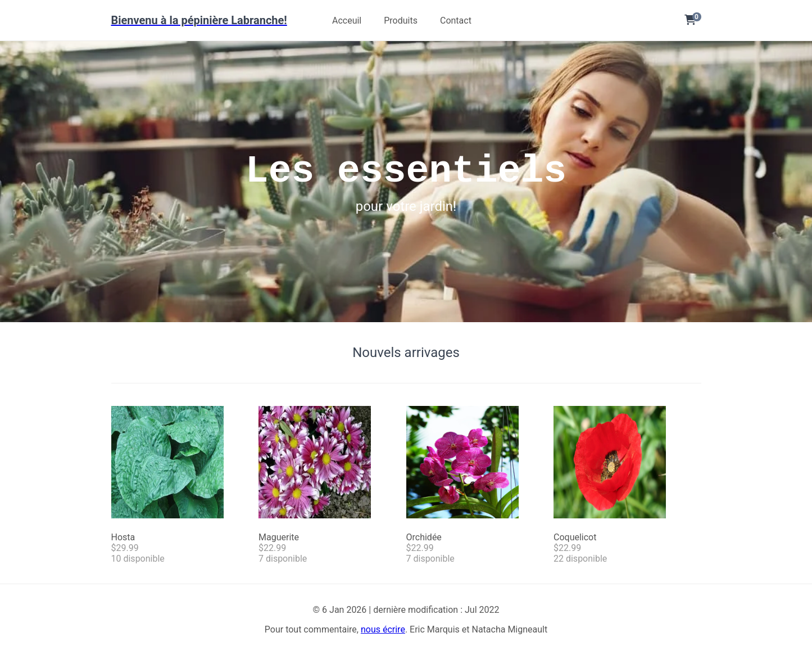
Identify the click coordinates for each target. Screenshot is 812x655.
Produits (401, 21)
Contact (456, 21)
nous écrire (383, 629)
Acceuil (347, 21)
